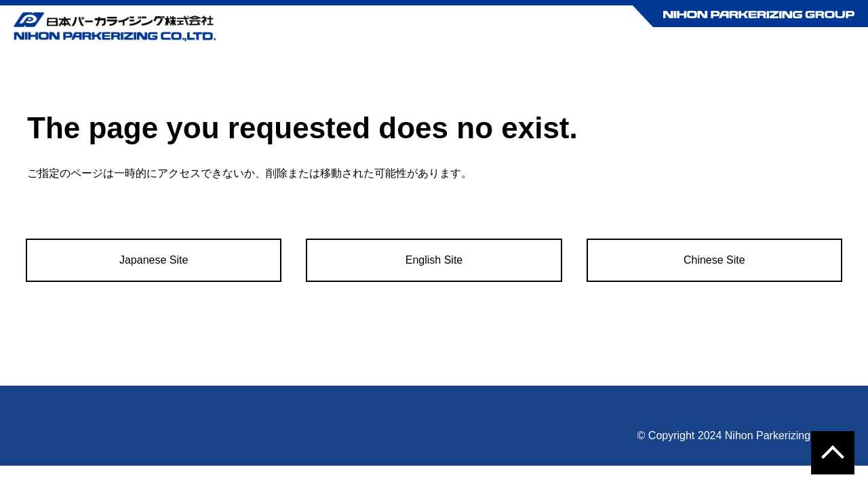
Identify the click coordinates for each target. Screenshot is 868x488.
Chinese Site (714, 260)
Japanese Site (154, 260)
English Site (434, 260)
